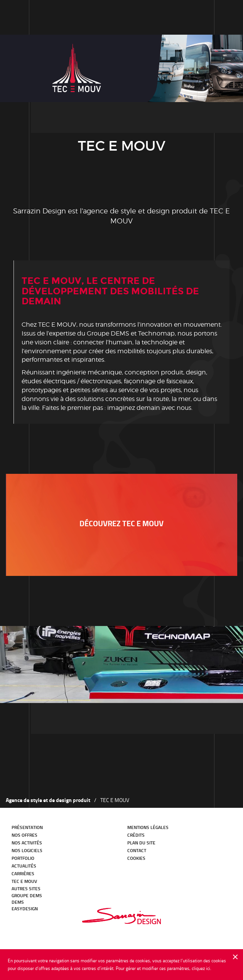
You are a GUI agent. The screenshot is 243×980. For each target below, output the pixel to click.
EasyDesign (25, 909)
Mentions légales (148, 827)
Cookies (136, 858)
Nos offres (24, 835)
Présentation (27, 827)
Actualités (24, 866)
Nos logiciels (27, 850)
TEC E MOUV (24, 881)
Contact (137, 850)
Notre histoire (46, 17)
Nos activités (27, 843)
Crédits (136, 835)
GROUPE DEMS (27, 895)
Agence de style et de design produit (48, 800)
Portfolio (23, 858)
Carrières (23, 873)
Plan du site (141, 843)
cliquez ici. (202, 968)
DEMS (18, 902)
